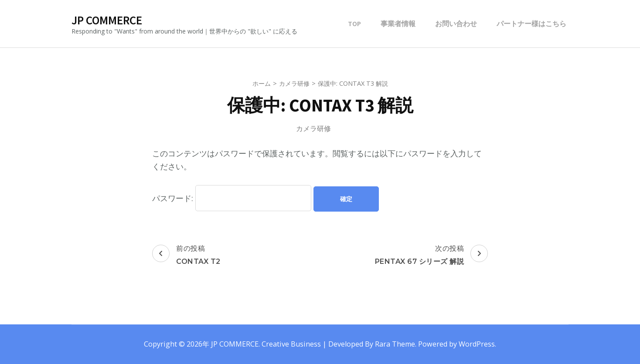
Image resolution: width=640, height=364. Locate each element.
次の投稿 (432, 256)
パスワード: (232, 198)
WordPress (477, 344)
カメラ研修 (313, 128)
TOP (354, 24)
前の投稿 (186, 256)
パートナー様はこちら (531, 24)
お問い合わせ (456, 24)
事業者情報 (398, 24)
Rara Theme (395, 344)
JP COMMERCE (107, 20)
